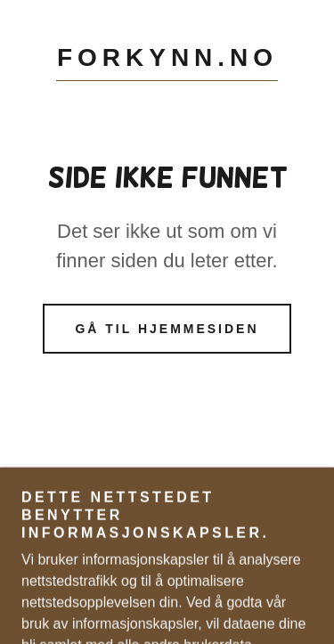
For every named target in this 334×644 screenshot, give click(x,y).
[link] (167, 62)
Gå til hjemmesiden (167, 329)
